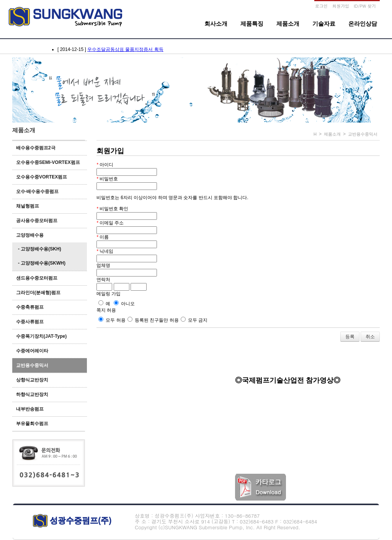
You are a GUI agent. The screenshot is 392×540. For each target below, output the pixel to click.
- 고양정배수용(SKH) (40, 249)
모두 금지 (194, 320)
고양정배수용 (30, 235)
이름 (103, 237)
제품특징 (252, 24)
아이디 (105, 165)
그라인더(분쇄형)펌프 (38, 293)
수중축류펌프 (30, 307)
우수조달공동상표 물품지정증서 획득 (125, 49)
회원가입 (341, 6)
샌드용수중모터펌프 (37, 278)
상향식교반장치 (32, 380)
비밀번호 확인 (112, 209)
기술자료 (324, 24)
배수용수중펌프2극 (36, 148)
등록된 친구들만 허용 (153, 320)
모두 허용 (112, 320)
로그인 (321, 6)
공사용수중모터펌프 (37, 221)
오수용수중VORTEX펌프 (42, 177)
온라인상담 (363, 24)
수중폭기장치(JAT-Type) (41, 336)
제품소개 (288, 24)
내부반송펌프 (30, 409)
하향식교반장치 (32, 394)
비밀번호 (107, 179)
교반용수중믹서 (32, 365)
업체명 (103, 265)
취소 (370, 337)
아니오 (124, 304)
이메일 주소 (110, 223)
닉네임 (105, 251)
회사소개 (216, 24)
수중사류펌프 (30, 322)
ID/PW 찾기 (365, 6)
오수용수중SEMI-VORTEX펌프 (48, 162)
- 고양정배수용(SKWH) (42, 263)
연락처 (103, 280)
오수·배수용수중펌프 (37, 191)
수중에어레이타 (32, 351)
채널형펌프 (28, 206)
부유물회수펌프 (32, 424)
